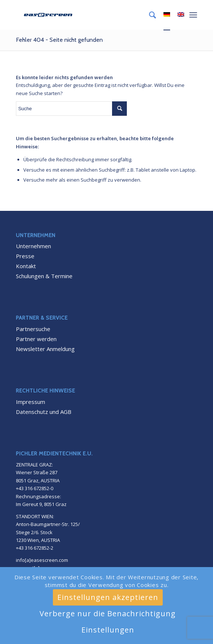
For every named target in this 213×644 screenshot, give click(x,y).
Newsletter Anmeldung (45, 349)
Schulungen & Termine (44, 276)
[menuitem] (149, 15)
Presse (25, 256)
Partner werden (36, 339)
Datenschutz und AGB (44, 412)
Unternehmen (33, 246)
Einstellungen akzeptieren (108, 597)
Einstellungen (108, 630)
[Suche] (149, 15)
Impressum (31, 402)
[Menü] (193, 15)
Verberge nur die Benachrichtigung (108, 613)
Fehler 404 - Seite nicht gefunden (59, 40)
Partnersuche (33, 329)
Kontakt (26, 266)
